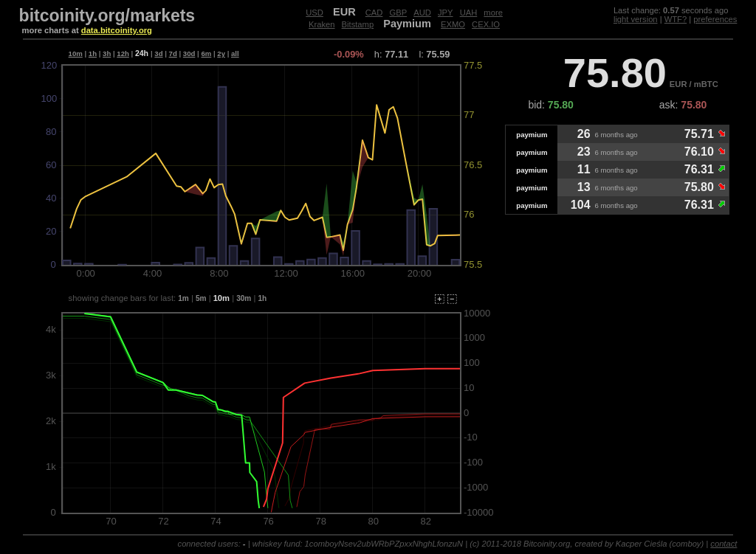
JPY (446, 13)
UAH (469, 13)
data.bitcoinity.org (117, 30)
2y (221, 53)
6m (206, 53)
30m (244, 298)
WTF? (676, 19)
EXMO (453, 24)
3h (107, 53)
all (235, 53)
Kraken (322, 24)
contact (724, 544)
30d (189, 53)
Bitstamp (358, 24)
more (493, 13)
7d (173, 53)
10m (76, 53)
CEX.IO (486, 24)
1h (93, 53)
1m (183, 298)
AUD (422, 13)
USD (315, 13)
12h (123, 53)
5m (201, 298)
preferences (715, 19)
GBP (399, 13)
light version (636, 19)
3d (158, 53)
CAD (374, 13)
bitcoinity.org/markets (107, 15)
